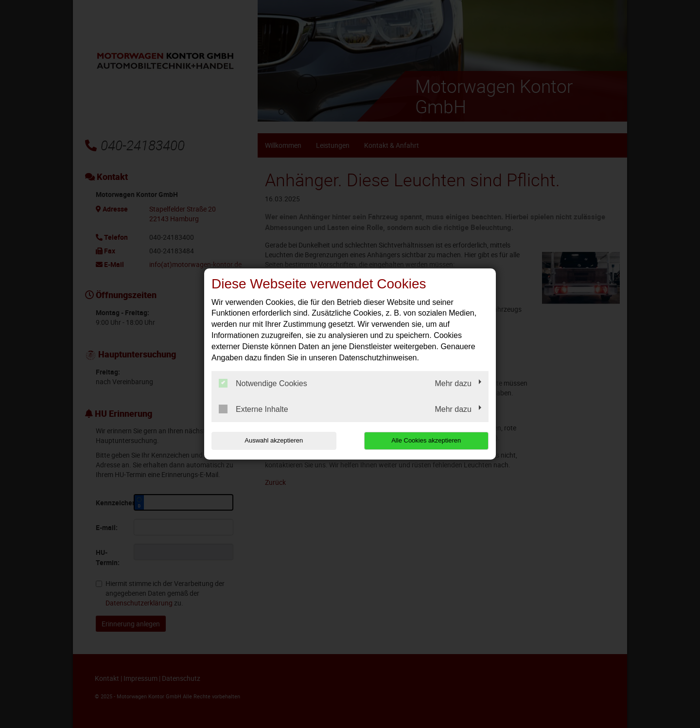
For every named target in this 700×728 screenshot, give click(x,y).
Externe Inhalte (254, 409)
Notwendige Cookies (263, 383)
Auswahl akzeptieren (274, 440)
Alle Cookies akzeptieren (426, 440)
